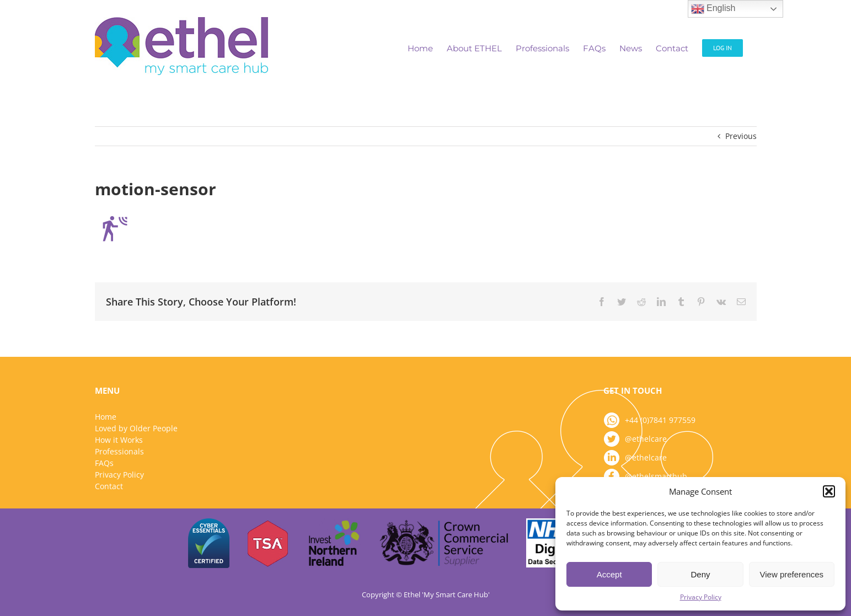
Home (106, 417)
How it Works (119, 440)
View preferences (792, 574)
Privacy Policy (701, 597)
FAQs (104, 463)
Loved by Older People (136, 428)
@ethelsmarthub (656, 476)
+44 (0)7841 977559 (660, 420)
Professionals (119, 451)
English (713, 9)
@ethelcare (646, 439)
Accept (609, 574)
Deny (700, 574)
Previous (741, 136)
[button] (829, 491)
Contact (109, 486)
